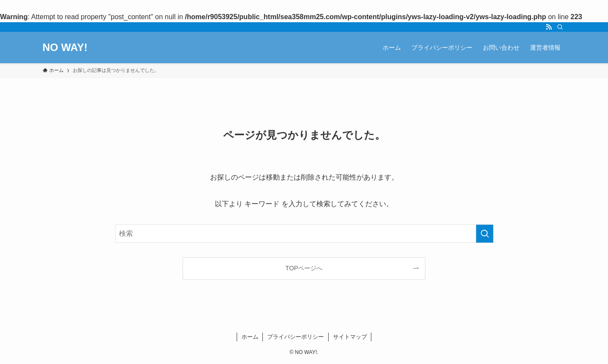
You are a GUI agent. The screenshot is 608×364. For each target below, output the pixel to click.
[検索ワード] (304, 234)
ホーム (250, 337)
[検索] (560, 27)
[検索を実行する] (485, 234)
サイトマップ (350, 337)
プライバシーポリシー (296, 337)
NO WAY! (65, 48)
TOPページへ (304, 268)
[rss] (549, 27)
